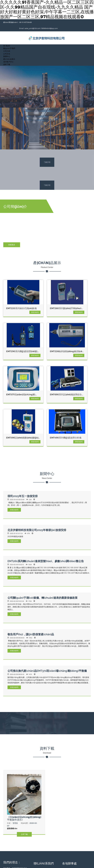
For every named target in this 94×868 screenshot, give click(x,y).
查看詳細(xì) (22, 307)
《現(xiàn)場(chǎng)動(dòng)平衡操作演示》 (20, 769)
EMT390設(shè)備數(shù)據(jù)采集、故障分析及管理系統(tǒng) (17, 389)
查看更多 (12, 239)
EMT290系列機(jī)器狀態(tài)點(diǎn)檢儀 (77, 303)
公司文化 (7, 48)
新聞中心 (7, 50)
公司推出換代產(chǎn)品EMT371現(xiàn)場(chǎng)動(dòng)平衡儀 (47, 622)
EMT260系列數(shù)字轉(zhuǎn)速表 (47, 303)
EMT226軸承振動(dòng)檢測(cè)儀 (15, 346)
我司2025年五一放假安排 (23, 447)
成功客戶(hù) (8, 56)
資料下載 (7, 58)
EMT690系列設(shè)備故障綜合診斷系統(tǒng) (77, 346)
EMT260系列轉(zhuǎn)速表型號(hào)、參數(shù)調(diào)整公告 (46, 512)
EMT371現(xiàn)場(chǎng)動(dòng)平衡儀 (46, 346)
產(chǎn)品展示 (9, 53)
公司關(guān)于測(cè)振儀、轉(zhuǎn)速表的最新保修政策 (43, 549)
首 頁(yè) (7, 40)
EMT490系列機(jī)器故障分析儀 (47, 389)
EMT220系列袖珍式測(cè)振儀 (16, 303)
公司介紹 (7, 45)
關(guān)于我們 (9, 42)
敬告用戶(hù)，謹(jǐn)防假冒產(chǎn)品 (31, 586)
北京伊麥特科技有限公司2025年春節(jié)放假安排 (37, 481)
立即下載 (24, 784)
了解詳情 (47, 156)
